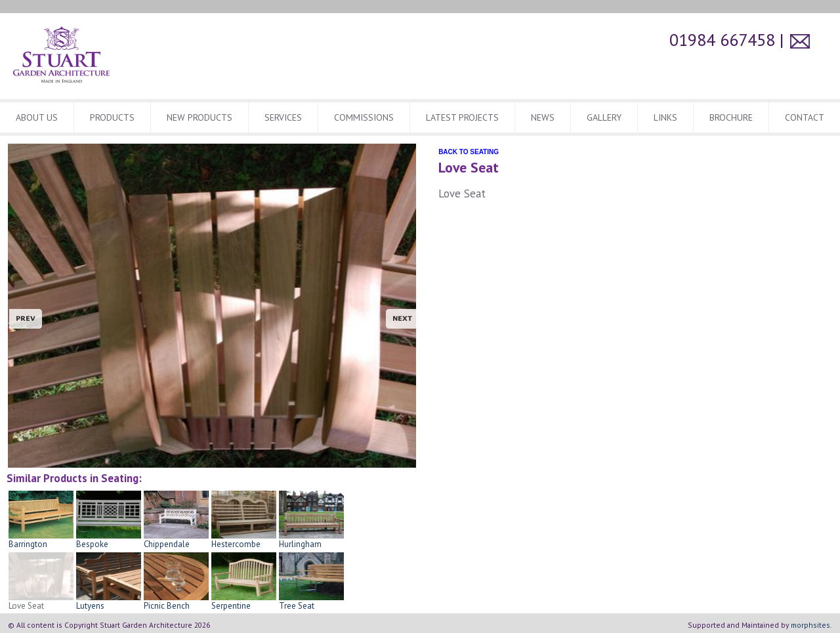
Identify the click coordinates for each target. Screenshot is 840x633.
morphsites (810, 625)
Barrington (41, 540)
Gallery (604, 117)
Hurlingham (311, 540)
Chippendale (176, 540)
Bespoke (109, 540)
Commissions (364, 117)
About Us (37, 117)
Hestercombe (244, 540)
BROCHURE (731, 117)
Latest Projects (462, 117)
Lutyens (109, 602)
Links (665, 117)
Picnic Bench (176, 602)
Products (112, 117)
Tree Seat (311, 602)
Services (283, 117)
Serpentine (244, 602)
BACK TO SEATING (469, 152)
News (543, 117)
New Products (199, 117)
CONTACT (805, 117)
